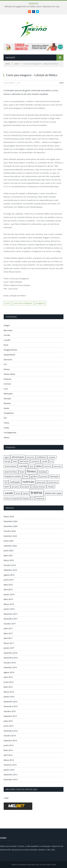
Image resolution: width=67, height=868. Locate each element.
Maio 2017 (8, 633)
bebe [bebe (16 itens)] (15, 461)
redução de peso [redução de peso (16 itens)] (39, 487)
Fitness (7, 369)
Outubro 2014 (10, 736)
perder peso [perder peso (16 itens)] (53, 482)
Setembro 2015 (10, 716)
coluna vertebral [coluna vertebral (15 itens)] (11, 466)
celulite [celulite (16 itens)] (45, 461)
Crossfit (7, 340)
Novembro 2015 (11, 706)
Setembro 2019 (10, 570)
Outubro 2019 (10, 565)
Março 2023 (9, 560)
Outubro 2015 (10, 711)
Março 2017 (9, 643)
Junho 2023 (8, 551)
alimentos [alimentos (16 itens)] (31, 457)
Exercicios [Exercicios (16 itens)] (58, 466)
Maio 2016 (8, 687)
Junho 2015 (8, 726)
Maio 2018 (8, 599)
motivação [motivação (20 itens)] (15, 482)
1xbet (6, 798)
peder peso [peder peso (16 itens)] (41, 482)
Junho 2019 (8, 580)
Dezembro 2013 (10, 775)
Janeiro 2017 (9, 648)
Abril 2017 (8, 638)
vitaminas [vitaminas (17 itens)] (40, 498)
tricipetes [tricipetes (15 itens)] (26, 499)
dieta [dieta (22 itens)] (39, 466)
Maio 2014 (8, 750)
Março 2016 (9, 692)
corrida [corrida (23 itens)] (23, 466)
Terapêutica (9, 413)
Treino (6, 423)
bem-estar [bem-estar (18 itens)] (24, 461)
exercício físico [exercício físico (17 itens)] (11, 472)
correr (7, 303)
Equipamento (9, 355)
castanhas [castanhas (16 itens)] (35, 461)
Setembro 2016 (10, 667)
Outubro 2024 (10, 531)
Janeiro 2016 (9, 697)
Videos (7, 437)
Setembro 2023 (10, 546)
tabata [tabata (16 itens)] (25, 493)
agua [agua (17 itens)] (7, 457)
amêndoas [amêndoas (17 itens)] (42, 457)
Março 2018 (9, 604)
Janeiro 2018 (9, 609)
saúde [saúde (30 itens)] (9, 493)
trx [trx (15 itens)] (33, 499)
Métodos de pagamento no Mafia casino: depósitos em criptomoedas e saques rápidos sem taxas (34, 6)
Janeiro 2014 (9, 770)
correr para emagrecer (23, 303)
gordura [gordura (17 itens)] (34, 476)
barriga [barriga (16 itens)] (8, 461)
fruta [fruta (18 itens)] (26, 476)
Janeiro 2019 (9, 594)
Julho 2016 (8, 677)
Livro (17, 64)
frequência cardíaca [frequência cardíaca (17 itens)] (13, 476)
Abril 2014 (8, 755)
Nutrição (7, 398)
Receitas (7, 403)
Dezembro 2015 (10, 702)
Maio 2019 (8, 585)
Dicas (6, 345)
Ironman (7, 384)
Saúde (6, 408)
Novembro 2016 (11, 658)
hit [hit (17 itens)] (6, 482)
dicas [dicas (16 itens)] (32, 466)
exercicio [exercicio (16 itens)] (48, 466)
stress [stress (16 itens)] (18, 493)
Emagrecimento (10, 350)
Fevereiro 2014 (10, 765)
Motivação (8, 394)
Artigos (7, 325)
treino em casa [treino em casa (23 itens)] (53, 493)
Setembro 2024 (10, 536)
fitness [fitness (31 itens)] (31, 471)
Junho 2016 (8, 682)
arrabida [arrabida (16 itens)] (52, 457)
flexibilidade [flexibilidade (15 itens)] (43, 472)
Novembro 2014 (11, 731)
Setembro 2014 (10, 741)
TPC (5, 418)
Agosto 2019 (9, 575)
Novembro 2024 (11, 526)
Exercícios (8, 360)
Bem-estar (8, 330)
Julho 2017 (8, 628)
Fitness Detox (9, 374)
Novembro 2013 (11, 779)
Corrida (7, 335)
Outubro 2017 (10, 624)
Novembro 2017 (11, 619)
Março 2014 (9, 760)
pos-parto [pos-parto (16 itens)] (16, 487)
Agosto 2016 (9, 672)
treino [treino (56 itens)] (37, 493)
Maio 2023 (8, 555)
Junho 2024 (8, 541)
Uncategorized (10, 433)
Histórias (8, 379)
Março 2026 (9, 517)
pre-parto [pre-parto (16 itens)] (26, 487)
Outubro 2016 (10, 663)
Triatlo (6, 428)
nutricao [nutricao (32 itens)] (28, 482)
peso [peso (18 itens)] (7, 487)
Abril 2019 (8, 589)
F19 (5, 364)
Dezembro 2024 (10, 521)
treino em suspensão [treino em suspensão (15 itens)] (12, 499)
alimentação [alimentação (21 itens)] (18, 457)
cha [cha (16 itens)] (51, 461)
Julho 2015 (8, 721)
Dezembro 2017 (10, 614)
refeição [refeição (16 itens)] (51, 487)
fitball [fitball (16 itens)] (22, 472)
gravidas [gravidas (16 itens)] (44, 476)
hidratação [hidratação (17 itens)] (54, 476)
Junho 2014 (8, 745)
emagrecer (40, 303)
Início (8, 64)
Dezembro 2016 (10, 653)
